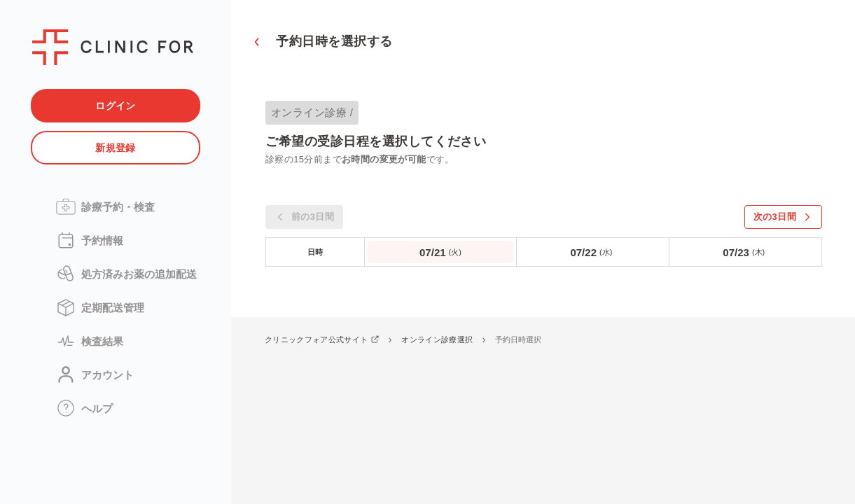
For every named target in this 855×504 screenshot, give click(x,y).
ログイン (116, 106)
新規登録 (116, 148)
